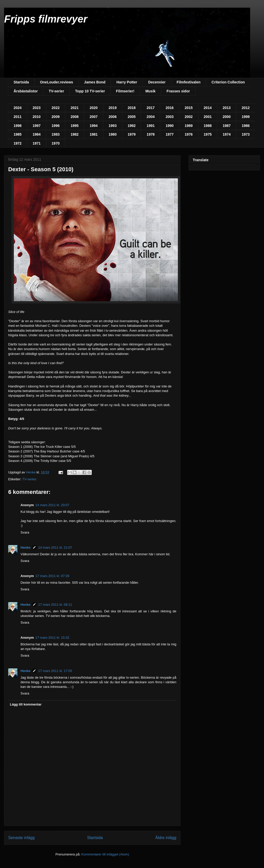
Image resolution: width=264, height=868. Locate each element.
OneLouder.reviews (57, 82)
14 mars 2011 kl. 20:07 (52, 505)
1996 (55, 126)
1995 (74, 126)
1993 (113, 126)
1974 (227, 134)
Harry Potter (127, 82)
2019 (113, 108)
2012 (246, 108)
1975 (208, 134)
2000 (227, 117)
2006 (113, 117)
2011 (18, 117)
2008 (74, 117)
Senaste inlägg (21, 838)
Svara (25, 532)
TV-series (29, 479)
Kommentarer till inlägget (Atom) (105, 854)
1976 (189, 134)
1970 (55, 143)
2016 (170, 108)
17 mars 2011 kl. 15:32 (52, 638)
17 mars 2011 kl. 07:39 (52, 576)
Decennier (157, 82)
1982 (74, 134)
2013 (227, 108)
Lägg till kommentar (26, 704)
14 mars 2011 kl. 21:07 (55, 547)
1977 (170, 134)
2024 (18, 108)
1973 (246, 134)
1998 (18, 126)
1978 (151, 134)
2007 (94, 117)
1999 (246, 117)
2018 (132, 108)
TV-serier (56, 91)
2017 (151, 108)
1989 (189, 126)
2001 (208, 117)
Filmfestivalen (189, 82)
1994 (94, 126)
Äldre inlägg (166, 838)
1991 (151, 126)
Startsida (21, 82)
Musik (150, 91)
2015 (189, 108)
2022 (55, 108)
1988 (208, 126)
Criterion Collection (228, 82)
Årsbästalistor (26, 91)
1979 (132, 134)
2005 (132, 117)
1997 (37, 126)
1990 (170, 126)
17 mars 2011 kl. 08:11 (55, 605)
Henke (26, 547)
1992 (132, 126)
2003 (170, 117)
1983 (55, 134)
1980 (113, 134)
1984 (37, 134)
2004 (151, 117)
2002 (189, 117)
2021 (74, 108)
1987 (227, 126)
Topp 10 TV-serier (90, 91)
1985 (18, 134)
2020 (94, 108)
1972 (18, 143)
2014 (208, 108)
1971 (37, 143)
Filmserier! (125, 91)
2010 (37, 117)
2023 (37, 108)
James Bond (95, 82)
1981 (94, 134)
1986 (246, 126)
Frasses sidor (178, 91)
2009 (55, 117)
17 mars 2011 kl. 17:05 (55, 671)
